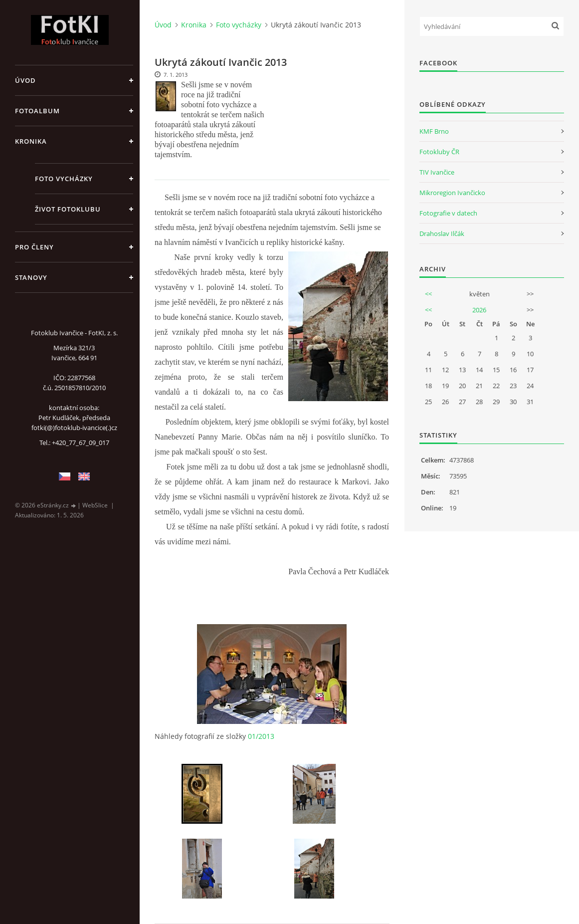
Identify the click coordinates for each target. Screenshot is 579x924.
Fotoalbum (37, 111)
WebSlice (95, 505)
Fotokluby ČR (439, 152)
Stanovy (31, 277)
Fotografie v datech (448, 213)
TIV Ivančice (437, 172)
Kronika (31, 141)
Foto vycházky (64, 179)
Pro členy (34, 247)
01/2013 (261, 736)
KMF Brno (434, 131)
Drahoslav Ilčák (442, 233)
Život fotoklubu (68, 209)
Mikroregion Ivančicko (452, 193)
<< (428, 294)
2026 (479, 310)
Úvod (25, 80)
